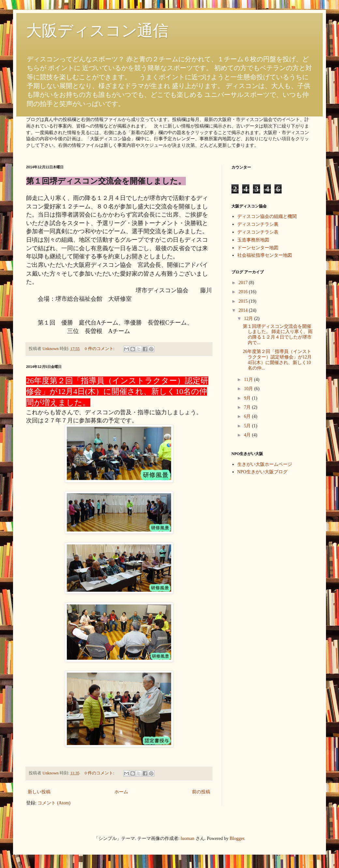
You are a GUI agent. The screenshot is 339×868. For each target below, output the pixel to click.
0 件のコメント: (100, 349)
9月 (248, 398)
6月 (248, 416)
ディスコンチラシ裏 (258, 224)
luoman (187, 838)
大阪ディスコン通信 (97, 30)
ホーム (121, 792)
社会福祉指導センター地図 (265, 255)
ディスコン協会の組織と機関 (267, 216)
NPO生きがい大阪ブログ (262, 472)
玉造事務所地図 (253, 240)
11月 (249, 380)
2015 (244, 301)
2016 (244, 292)
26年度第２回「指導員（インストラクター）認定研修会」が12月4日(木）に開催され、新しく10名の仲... (277, 360)
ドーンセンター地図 (258, 248)
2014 (244, 310)
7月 (248, 407)
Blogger (237, 838)
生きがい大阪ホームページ (265, 464)
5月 (248, 426)
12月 (249, 319)
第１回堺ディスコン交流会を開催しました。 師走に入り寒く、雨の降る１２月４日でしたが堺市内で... (278, 335)
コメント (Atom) (54, 803)
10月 (249, 389)
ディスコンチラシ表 (258, 232)
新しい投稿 (39, 792)
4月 (248, 435)
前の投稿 (201, 792)
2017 (244, 283)
